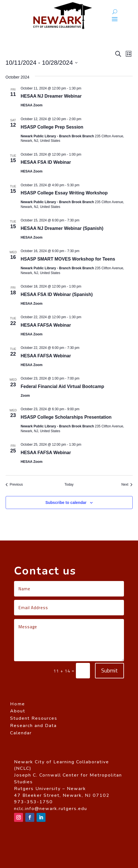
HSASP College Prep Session (52, 127)
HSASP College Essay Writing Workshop (64, 193)
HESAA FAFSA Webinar (46, 325)
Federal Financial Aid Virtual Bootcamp (63, 386)
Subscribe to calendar (66, 503)
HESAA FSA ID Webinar (46, 162)
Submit (109, 670)
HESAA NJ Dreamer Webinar (51, 96)
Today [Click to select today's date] (69, 485)
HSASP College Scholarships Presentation (66, 417)
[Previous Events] (14, 485)
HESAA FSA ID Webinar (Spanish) (57, 294)
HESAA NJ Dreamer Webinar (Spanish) (62, 228)
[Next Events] (127, 485)
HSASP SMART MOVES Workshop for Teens (68, 259)
